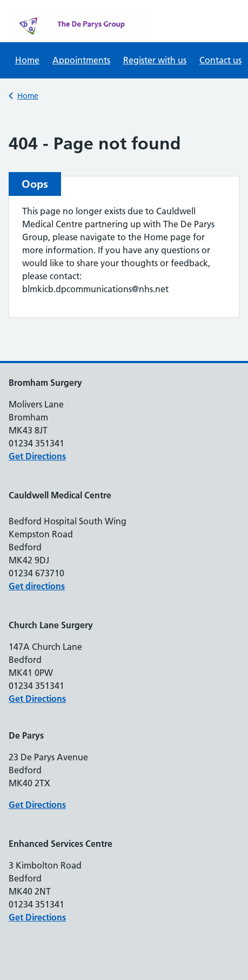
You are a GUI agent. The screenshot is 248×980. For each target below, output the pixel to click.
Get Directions (37, 456)
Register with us (155, 60)
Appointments (81, 60)
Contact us (220, 60)
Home (27, 60)
